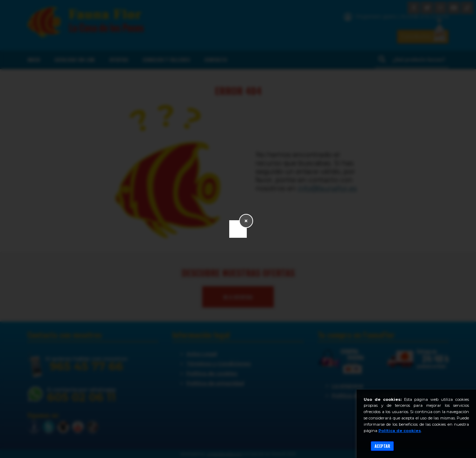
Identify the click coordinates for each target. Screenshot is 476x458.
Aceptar (382, 446)
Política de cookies (400, 431)
